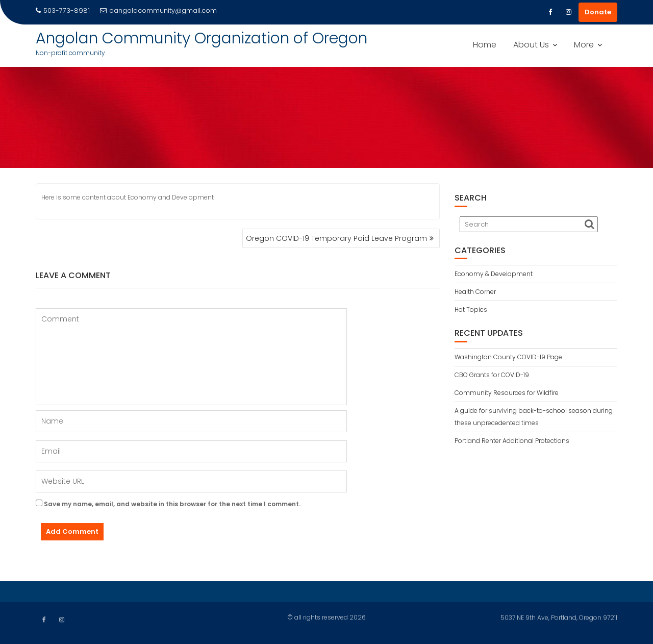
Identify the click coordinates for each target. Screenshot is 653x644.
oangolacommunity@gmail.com (158, 10)
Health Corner (475, 292)
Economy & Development (494, 274)
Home (485, 45)
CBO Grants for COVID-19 (492, 375)
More (584, 45)
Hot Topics (471, 309)
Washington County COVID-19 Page (508, 357)
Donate (598, 12)
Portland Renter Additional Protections (512, 441)
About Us (531, 45)
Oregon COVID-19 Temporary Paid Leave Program (336, 238)
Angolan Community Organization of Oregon (202, 38)
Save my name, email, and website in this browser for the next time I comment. (172, 504)
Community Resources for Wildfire (507, 393)
